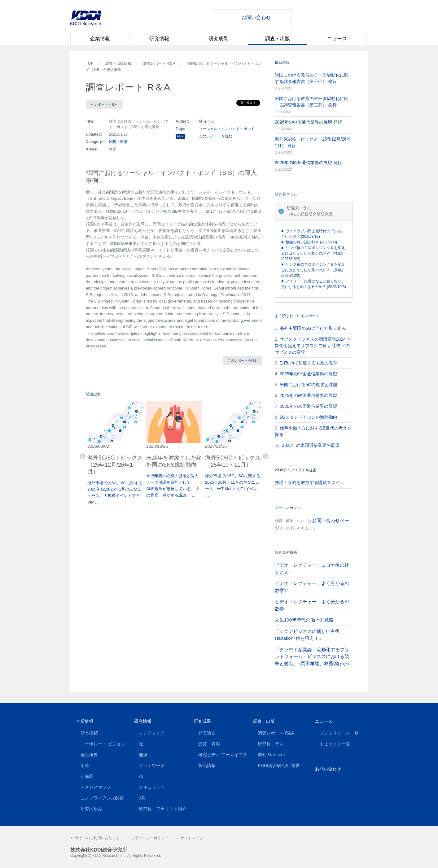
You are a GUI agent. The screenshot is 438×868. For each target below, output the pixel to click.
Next (265, 456)
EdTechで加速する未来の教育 (309, 363)
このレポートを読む (216, 136)
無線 (143, 755)
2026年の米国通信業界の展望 (308, 406)
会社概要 (89, 755)
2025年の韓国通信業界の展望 (308, 395)
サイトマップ (192, 838)
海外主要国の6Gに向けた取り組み (313, 328)
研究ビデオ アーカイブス (223, 755)
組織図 (87, 776)
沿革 (85, 765)
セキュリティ (152, 787)
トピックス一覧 (335, 744)
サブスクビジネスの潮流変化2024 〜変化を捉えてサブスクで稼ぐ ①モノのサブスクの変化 (313, 346)
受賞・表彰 (209, 744)
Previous (83, 456)
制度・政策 (118, 142)
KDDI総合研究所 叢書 (279, 765)
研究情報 (159, 39)
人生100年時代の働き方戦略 (304, 620)
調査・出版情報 (118, 63)
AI (141, 776)
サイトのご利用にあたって (97, 838)
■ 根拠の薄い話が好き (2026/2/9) (309, 242)
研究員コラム (271, 744)
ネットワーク (152, 765)
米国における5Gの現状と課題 (309, 385)
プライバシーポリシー (150, 838)
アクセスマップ (96, 787)
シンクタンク (152, 733)
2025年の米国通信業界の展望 (311, 445)
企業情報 (100, 39)
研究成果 (218, 39)
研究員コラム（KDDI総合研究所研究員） (312, 211)
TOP (90, 63)
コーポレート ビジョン (103, 744)
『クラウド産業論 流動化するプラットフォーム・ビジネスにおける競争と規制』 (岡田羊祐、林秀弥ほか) (312, 656)
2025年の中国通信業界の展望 (308, 374)
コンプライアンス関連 (102, 798)
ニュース (337, 39)
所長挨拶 (89, 733)
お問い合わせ (256, 17)
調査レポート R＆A (159, 63)
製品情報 (207, 765)
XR (142, 798)
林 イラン (207, 121)
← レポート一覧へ (104, 104)
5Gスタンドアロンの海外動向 (309, 417)
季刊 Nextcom (271, 755)
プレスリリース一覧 (339, 733)
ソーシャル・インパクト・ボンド (227, 129)
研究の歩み (91, 809)
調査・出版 (278, 39)
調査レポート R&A (276, 733)
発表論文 (207, 733)
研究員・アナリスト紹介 (163, 809)
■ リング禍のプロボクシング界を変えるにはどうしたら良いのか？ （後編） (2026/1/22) (313, 253)
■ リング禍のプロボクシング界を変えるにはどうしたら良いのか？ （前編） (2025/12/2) (313, 270)
